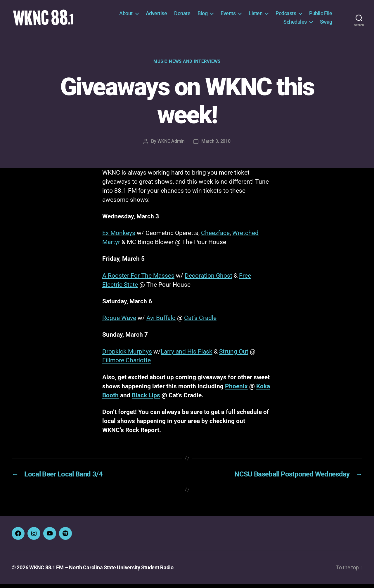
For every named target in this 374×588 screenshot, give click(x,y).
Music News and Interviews (187, 65)
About (126, 15)
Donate (182, 15)
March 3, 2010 (216, 145)
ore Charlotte (133, 365)
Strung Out (234, 356)
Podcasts (286, 15)
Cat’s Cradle (200, 322)
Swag (326, 24)
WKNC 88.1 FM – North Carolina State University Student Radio (101, 572)
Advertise (156, 15)
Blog (202, 15)
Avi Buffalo (161, 322)
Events (228, 15)
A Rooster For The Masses (138, 280)
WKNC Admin (171, 145)
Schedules (295, 24)
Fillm (109, 365)
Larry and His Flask (187, 356)
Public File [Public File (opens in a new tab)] (321, 15)
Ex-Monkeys (119, 237)
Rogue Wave (119, 322)
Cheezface (215, 237)
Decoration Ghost (208, 280)
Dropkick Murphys (127, 356)
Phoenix (236, 390)
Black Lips (146, 399)
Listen (256, 15)
